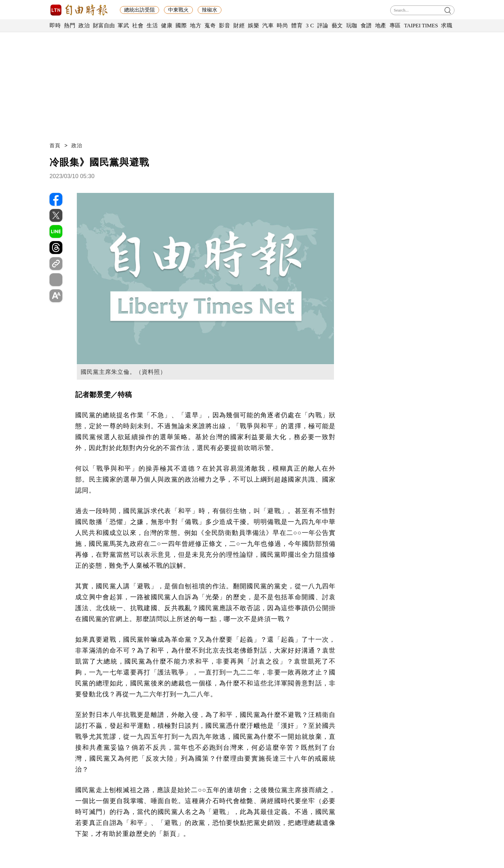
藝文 (337, 26)
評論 (323, 26)
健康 (167, 26)
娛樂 (253, 26)
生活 (152, 26)
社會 (138, 26)
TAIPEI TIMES (421, 26)
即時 (55, 26)
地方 (196, 26)
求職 (447, 26)
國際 (181, 26)
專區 (395, 26)
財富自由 (104, 26)
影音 (225, 26)
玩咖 (352, 26)
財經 (239, 26)
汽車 (268, 26)
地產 (381, 26)
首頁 (55, 145)
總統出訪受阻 (139, 10)
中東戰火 (178, 10)
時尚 (282, 26)
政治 (84, 26)
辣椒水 (210, 10)
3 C (310, 26)
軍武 (123, 26)
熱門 (70, 26)
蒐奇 (210, 26)
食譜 (366, 26)
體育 (297, 26)
